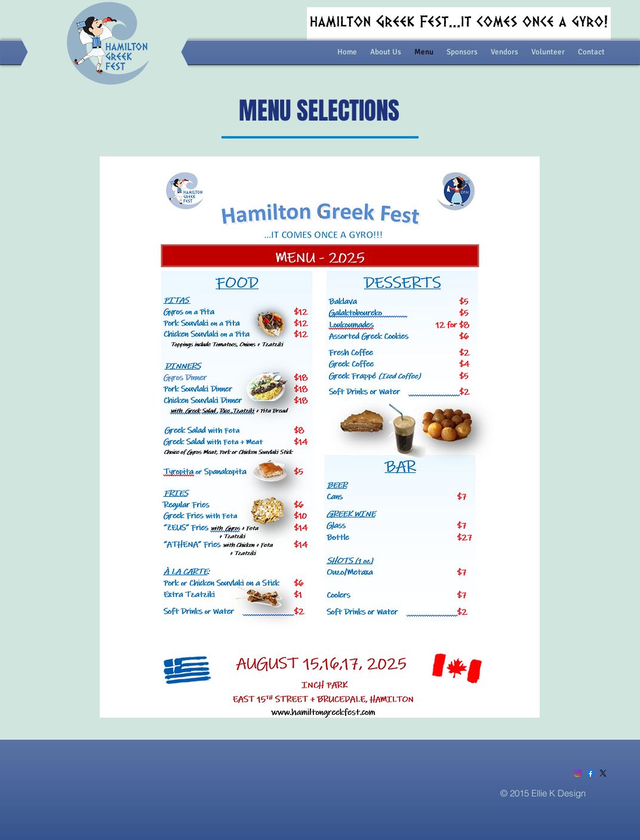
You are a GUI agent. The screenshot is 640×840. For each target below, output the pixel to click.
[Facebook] (590, 773)
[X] (603, 773)
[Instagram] (578, 773)
